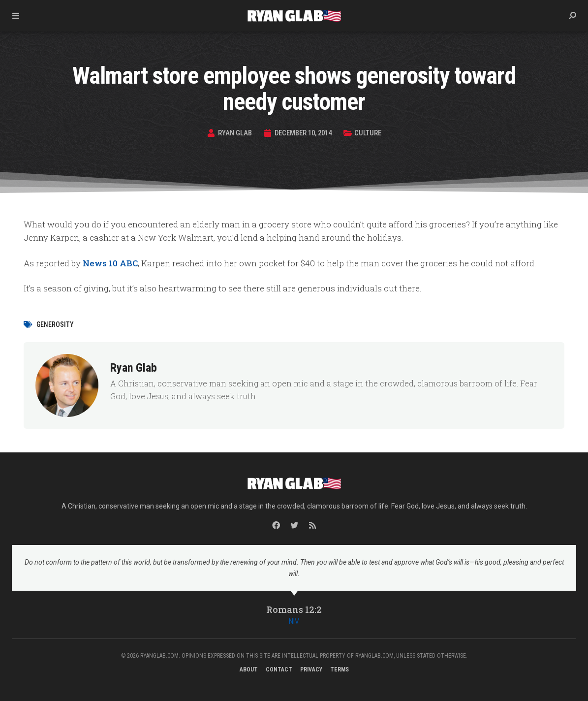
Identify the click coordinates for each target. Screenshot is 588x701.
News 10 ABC (110, 263)
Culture (370, 133)
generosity (55, 324)
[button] (572, 16)
